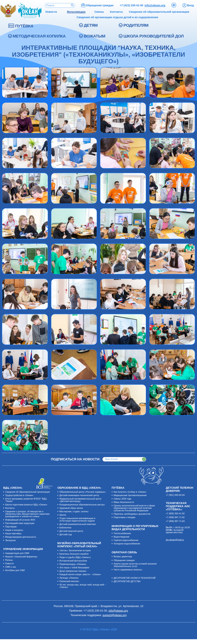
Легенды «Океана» (69, 578)
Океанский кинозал (69, 581)
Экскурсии (10, 540)
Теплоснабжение (122, 533)
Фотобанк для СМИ (15, 570)
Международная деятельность (21, 537)
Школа (63, 515)
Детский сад (66, 534)
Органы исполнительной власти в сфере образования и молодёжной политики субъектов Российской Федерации (134, 508)
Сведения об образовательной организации (27, 492)
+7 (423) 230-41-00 (131, 5)
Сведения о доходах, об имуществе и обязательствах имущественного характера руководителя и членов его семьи (27, 514)
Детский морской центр (71, 531)
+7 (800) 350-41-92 (175, 514)
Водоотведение (122, 537)
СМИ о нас (11, 567)
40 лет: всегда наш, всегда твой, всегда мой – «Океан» (83, 586)
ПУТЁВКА (24, 26)
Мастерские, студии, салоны (74, 511)
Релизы (9, 560)
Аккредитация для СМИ (17, 553)
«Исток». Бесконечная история (75, 550)
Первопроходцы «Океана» (73, 564)
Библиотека (65, 528)
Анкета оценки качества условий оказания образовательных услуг (135, 565)
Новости (9, 563)
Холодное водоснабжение (127, 544)
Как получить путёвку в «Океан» (130, 492)
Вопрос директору (123, 556)
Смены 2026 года (123, 499)
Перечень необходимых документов (132, 514)
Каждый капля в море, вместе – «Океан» (80, 574)
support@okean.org (115, 615)
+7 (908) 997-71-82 (175, 517)
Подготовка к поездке (125, 517)
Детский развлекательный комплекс (78, 524)
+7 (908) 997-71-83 (175, 521)
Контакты (10, 508)
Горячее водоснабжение (126, 540)
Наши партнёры (13, 533)
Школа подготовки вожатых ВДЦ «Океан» (26, 505)
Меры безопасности (124, 502)
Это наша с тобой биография (74, 568)
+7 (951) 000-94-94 (175, 495)
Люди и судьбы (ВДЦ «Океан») (75, 557)
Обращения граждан (124, 560)
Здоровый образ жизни (71, 508)
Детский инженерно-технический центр (79, 495)
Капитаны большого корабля (74, 554)
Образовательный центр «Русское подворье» (82, 492)
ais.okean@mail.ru (175, 540)
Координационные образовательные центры (82, 505)
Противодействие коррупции (20, 523)
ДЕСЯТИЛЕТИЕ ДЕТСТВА (127, 581)
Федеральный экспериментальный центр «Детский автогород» (80, 500)
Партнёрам (11, 527)
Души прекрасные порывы (73, 571)
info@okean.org (155, 5)
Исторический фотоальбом (73, 561)
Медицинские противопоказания (130, 495)
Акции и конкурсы (14, 530)
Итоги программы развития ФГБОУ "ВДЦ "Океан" (26, 500)
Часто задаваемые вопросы (128, 570)
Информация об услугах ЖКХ (20, 520)
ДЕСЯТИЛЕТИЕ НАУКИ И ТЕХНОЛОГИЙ (135, 578)
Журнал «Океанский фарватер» (21, 557)
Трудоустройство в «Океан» (19, 495)
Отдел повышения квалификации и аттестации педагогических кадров (77, 520)
